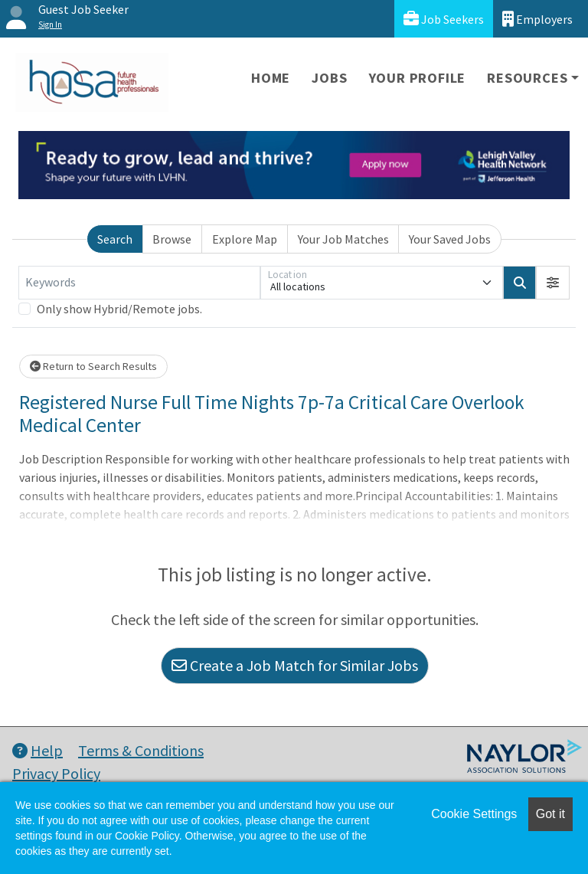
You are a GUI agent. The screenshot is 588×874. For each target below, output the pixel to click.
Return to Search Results (93, 366)
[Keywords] (139, 283)
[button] (553, 283)
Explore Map (245, 239)
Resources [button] (527, 78)
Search (115, 239)
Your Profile (418, 78)
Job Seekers (444, 19)
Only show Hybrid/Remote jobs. (119, 309)
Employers (537, 19)
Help (38, 750)
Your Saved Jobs (450, 239)
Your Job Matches (343, 239)
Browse (172, 239)
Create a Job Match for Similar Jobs (295, 665)
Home (271, 78)
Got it (550, 814)
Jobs (329, 78)
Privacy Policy (56, 773)
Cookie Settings (474, 814)
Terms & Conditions (141, 750)
